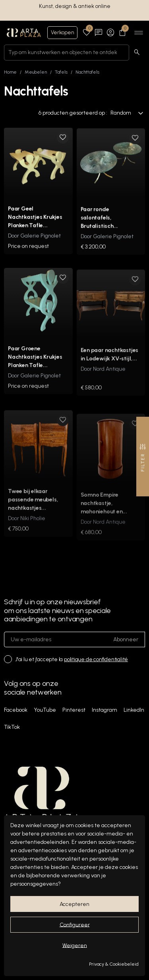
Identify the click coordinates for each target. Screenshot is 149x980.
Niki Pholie (33, 532)
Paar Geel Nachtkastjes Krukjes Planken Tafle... (35, 223)
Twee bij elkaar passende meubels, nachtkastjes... (33, 513)
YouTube (45, 710)
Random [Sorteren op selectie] (127, 113)
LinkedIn (134, 710)
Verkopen (62, 32)
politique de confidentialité (96, 659)
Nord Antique (109, 382)
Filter (143, 458)
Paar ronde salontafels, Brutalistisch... (100, 226)
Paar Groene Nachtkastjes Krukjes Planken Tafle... (35, 369)
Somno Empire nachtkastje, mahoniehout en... (104, 514)
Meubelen (36, 72)
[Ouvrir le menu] (139, 33)
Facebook (16, 710)
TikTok (12, 727)
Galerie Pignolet (41, 242)
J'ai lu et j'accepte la (72, 659)
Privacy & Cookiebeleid (114, 964)
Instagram (104, 710)
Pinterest (74, 710)
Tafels (61, 72)
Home (10, 72)
